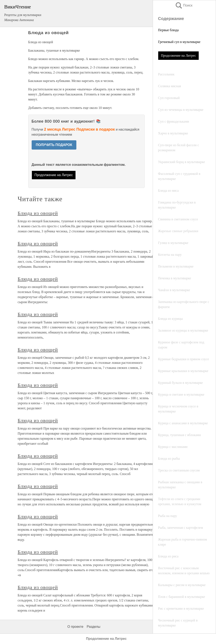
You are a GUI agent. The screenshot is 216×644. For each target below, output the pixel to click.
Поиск (184, 5)
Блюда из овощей (38, 213)
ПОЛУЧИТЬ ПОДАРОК (54, 145)
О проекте (75, 627)
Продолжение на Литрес (178, 56)
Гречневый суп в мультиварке (179, 42)
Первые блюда (168, 30)
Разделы (93, 627)
